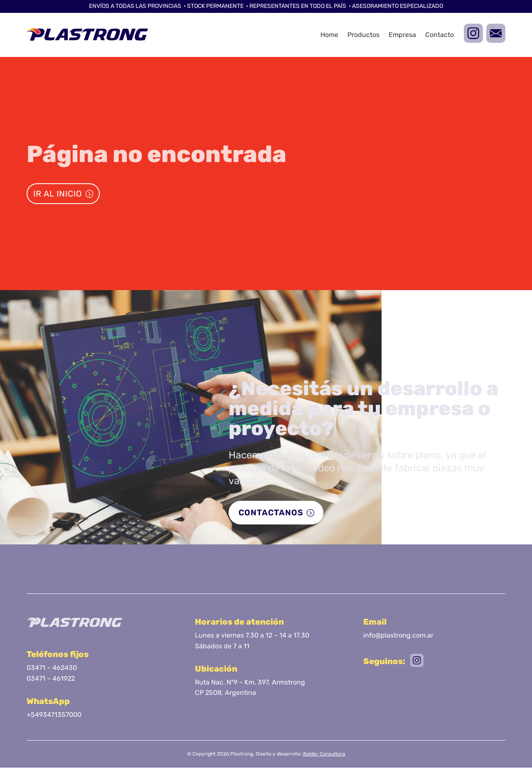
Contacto (440, 35)
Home (329, 35)
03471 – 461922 (51, 679)
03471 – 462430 (52, 668)
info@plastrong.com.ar (398, 636)
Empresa (402, 35)
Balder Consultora (324, 754)
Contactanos (271, 513)
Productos (363, 35)
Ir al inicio (58, 194)
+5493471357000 (54, 715)
